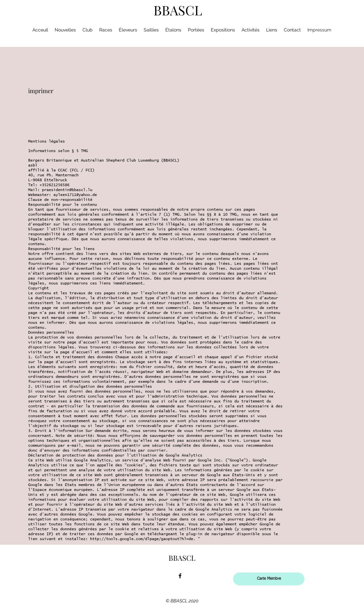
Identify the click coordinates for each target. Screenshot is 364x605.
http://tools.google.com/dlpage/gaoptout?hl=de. (143, 539)
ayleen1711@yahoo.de (75, 195)
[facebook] (180, 576)
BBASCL (178, 10)
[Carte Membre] (269, 579)
